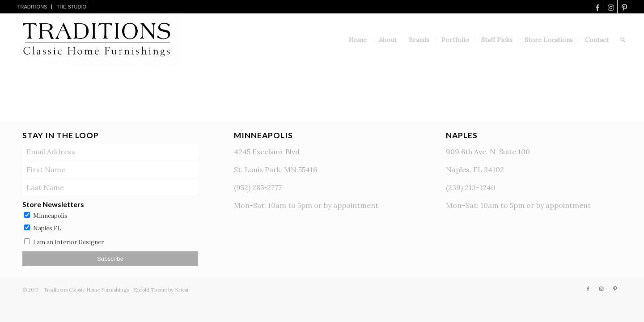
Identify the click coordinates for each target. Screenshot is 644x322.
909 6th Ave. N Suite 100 (488, 152)
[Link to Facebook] (597, 7)
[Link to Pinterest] (624, 7)
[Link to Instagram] (611, 7)
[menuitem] (33, 7)
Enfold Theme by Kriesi (161, 290)
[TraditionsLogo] (98, 40)
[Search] (623, 40)
